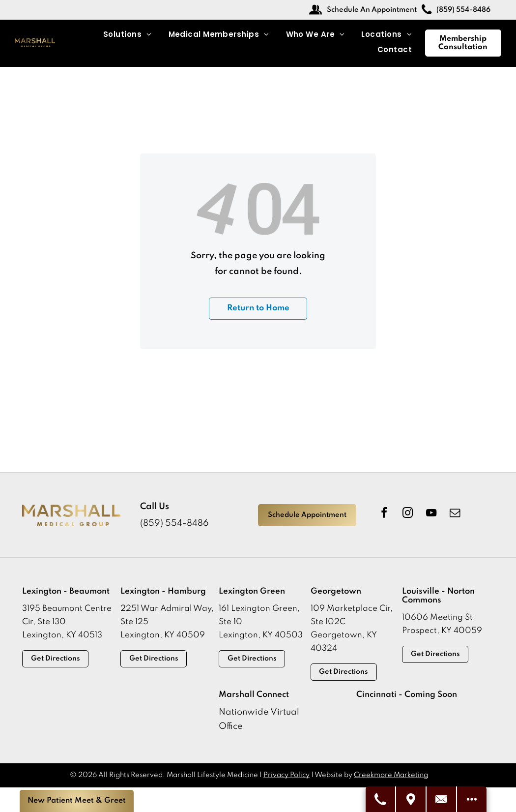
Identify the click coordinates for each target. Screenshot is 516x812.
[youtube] (431, 514)
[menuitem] (128, 35)
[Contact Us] (442, 799)
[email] (455, 514)
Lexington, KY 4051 (60, 635)
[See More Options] (472, 799)
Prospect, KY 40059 (442, 631)
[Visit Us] (411, 799)
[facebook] (384, 514)
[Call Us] (381, 799)
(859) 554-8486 (174, 523)
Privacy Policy (287, 775)
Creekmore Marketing (391, 775)
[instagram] (407, 514)
